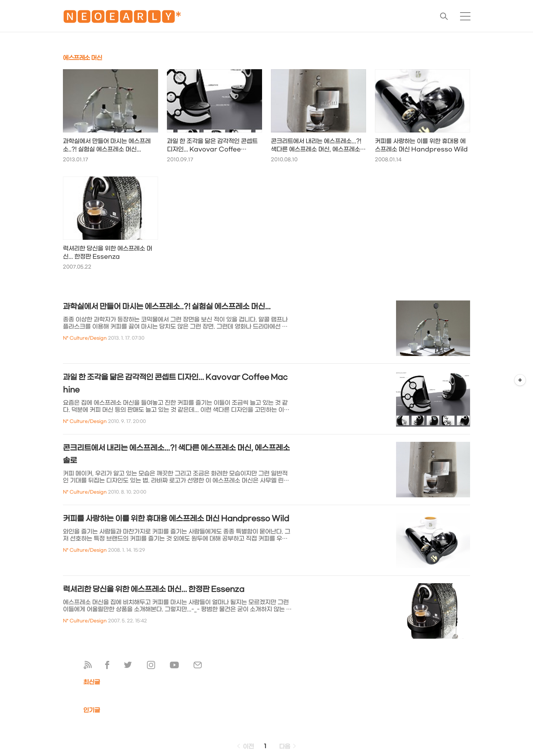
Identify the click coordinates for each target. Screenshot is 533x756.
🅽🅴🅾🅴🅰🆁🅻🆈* (122, 18)
